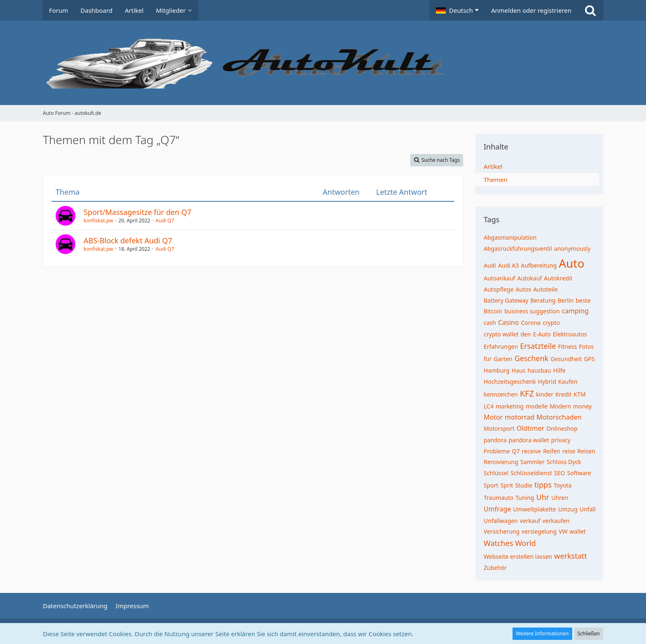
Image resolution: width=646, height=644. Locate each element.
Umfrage (497, 509)
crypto (551, 323)
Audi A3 (508, 265)
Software (579, 473)
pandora (495, 440)
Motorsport (499, 428)
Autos (524, 289)
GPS (589, 359)
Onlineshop (562, 428)
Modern (560, 406)
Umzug (568, 509)
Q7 (516, 451)
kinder (545, 394)
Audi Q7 (165, 220)
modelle (537, 406)
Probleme (497, 451)
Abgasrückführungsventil (518, 248)
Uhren (560, 498)
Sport (491, 485)
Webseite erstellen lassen (518, 556)
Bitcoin (493, 311)
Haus (519, 370)
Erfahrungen (501, 346)
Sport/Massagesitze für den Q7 (137, 212)
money (582, 406)
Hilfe (559, 370)
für (488, 359)
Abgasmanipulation (510, 237)
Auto (571, 263)
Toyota (563, 485)
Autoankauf (499, 278)
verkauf (530, 521)
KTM (579, 394)
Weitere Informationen (542, 633)
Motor (493, 417)
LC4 (489, 406)
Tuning (525, 498)
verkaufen (556, 521)
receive (532, 451)
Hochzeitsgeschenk (510, 381)
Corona (531, 323)
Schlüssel (496, 473)
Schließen (589, 633)
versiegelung (539, 531)
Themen (496, 180)
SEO (559, 473)
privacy (561, 440)
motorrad (520, 417)
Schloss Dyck (564, 462)
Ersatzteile (538, 346)
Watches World (510, 543)
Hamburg (497, 370)
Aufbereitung (539, 265)
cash (490, 323)
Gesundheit (566, 359)
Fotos (586, 346)
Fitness (567, 346)
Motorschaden (559, 417)
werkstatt (571, 556)
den (525, 334)
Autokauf (529, 278)
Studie (524, 485)
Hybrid (547, 381)
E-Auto (542, 334)
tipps (543, 485)
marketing (510, 406)
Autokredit (558, 278)
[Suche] (590, 10)
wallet (578, 531)
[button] (457, 10)
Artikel (493, 166)
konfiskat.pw (98, 220)
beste (583, 300)
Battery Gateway (506, 300)
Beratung (543, 300)
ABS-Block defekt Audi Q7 (128, 240)
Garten (503, 359)
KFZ (527, 393)
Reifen (552, 451)
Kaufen (568, 381)
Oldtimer (530, 428)
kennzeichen (501, 394)
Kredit (563, 394)
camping (575, 311)
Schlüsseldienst (531, 473)
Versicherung (502, 531)
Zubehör (495, 568)
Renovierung (501, 462)
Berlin (566, 300)
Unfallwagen (501, 521)
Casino (508, 322)
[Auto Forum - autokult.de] (323, 63)
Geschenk (532, 358)
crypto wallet (501, 334)
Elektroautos (570, 334)
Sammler (532, 462)
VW (563, 531)
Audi (490, 265)
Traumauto (499, 498)
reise (569, 451)
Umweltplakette (534, 509)
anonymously (572, 248)
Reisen (586, 451)
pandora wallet (529, 440)
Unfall (588, 509)
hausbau (539, 370)
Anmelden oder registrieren (531, 10)
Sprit (507, 485)
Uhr (543, 497)
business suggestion (532, 311)
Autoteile (545, 289)
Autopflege (499, 289)
